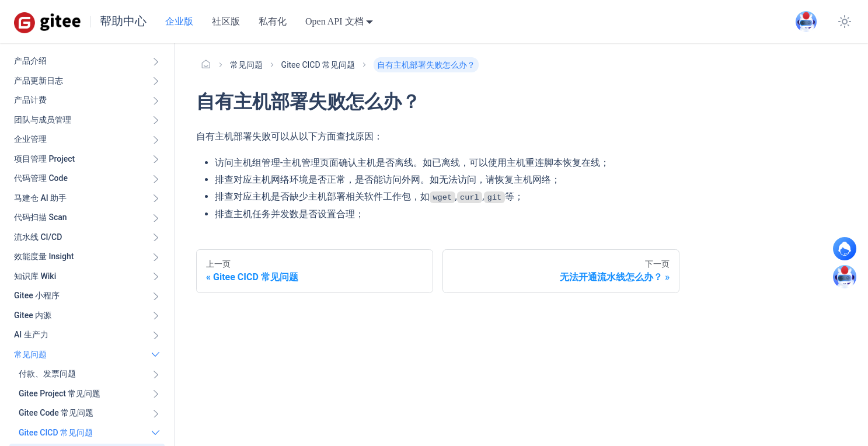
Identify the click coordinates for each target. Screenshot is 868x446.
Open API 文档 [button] (334, 21)
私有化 (273, 21)
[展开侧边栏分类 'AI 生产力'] (156, 335)
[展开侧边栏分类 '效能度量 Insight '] (156, 257)
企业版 (179, 21)
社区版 (226, 21)
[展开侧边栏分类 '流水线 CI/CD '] (156, 238)
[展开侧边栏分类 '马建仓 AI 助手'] (156, 198)
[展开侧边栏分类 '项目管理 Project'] (156, 159)
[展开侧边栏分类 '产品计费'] (156, 100)
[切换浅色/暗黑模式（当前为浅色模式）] (845, 22)
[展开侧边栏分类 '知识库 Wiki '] (156, 277)
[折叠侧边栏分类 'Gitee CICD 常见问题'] (156, 433)
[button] (89, 374)
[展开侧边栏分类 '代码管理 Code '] (156, 179)
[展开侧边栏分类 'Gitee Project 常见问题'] (156, 394)
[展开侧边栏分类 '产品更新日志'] (156, 81)
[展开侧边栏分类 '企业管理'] (156, 140)
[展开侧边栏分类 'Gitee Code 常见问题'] (156, 413)
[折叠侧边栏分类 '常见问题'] (156, 355)
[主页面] (206, 65)
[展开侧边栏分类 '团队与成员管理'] (156, 120)
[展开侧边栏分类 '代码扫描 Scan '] (156, 218)
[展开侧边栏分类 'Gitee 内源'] (156, 316)
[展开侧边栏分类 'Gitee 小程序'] (156, 296)
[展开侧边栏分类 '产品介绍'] (156, 61)
